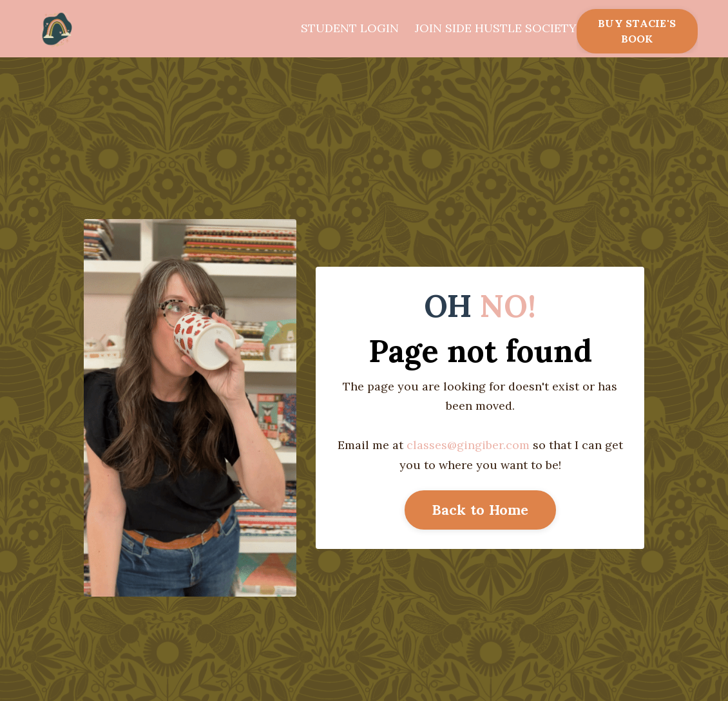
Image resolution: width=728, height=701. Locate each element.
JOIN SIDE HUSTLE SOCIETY (496, 28)
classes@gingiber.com (468, 445)
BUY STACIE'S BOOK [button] (637, 31)
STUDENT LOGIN (350, 28)
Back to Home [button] (480, 510)
